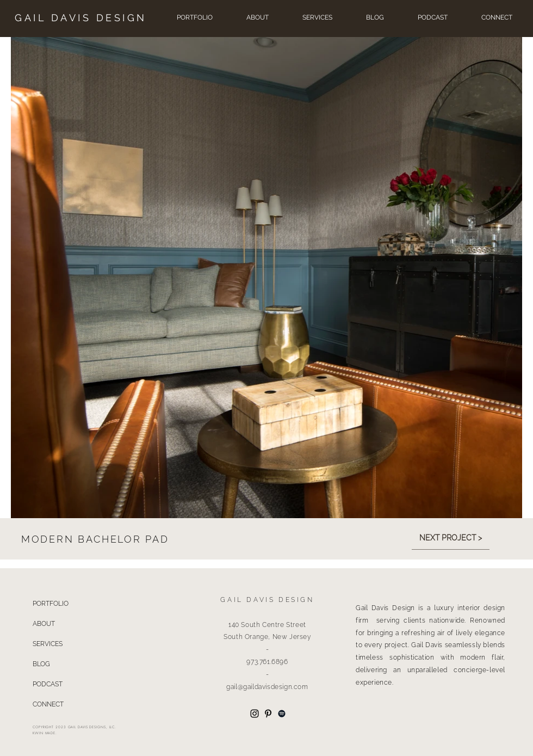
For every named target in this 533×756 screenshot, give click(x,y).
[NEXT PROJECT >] (451, 538)
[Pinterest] (268, 714)
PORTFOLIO (51, 604)
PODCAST (48, 684)
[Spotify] (282, 714)
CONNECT (48, 704)
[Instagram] (255, 714)
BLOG (41, 664)
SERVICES (48, 644)
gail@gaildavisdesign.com (267, 687)
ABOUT (44, 624)
